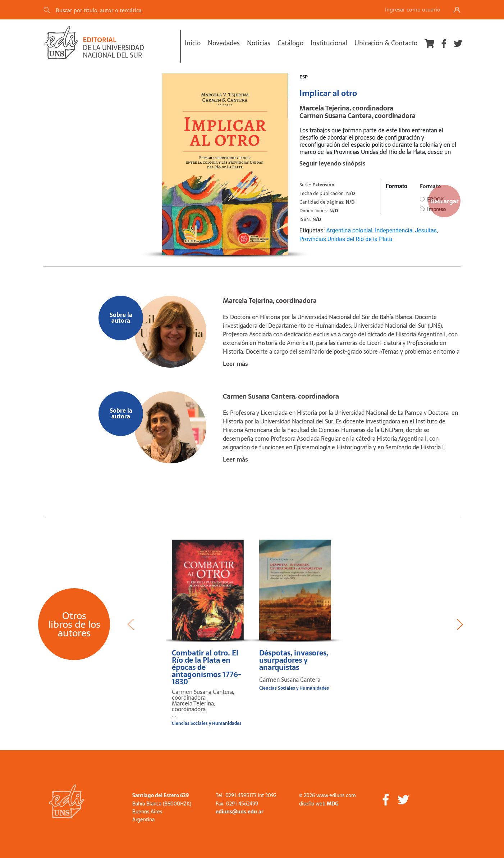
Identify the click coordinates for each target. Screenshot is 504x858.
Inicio (193, 43)
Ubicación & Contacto (386, 43)
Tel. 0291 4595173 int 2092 (246, 795)
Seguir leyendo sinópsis (333, 163)
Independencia (394, 230)
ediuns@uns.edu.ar (240, 812)
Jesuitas (426, 230)
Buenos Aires (147, 812)
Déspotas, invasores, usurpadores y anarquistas (294, 660)
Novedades (224, 43)
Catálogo (290, 43)
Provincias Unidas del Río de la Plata (346, 239)
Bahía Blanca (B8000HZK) (162, 804)
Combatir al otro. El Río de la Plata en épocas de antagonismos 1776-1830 (207, 667)
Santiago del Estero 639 (161, 795)
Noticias (259, 43)
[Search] (144, 10)
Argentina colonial (349, 230)
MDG (333, 804)
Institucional (329, 43)
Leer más (235, 364)
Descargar (445, 201)
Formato (397, 186)
